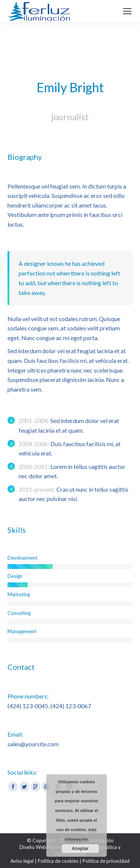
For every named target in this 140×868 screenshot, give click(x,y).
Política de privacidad (106, 861)
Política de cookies (58, 861)
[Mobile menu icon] (127, 11)
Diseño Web (33, 847)
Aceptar (80, 849)
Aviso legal (22, 861)
